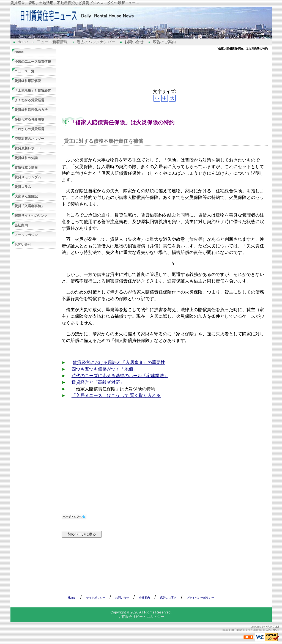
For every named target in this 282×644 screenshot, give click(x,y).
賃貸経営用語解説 (28, 81)
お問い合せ (134, 42)
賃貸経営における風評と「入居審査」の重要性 (119, 362)
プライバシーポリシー (200, 598)
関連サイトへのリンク (31, 216)
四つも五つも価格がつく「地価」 (105, 369)
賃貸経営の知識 (26, 158)
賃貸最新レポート (28, 148)
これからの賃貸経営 (29, 129)
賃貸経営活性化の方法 (31, 110)
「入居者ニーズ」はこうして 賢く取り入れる (116, 395)
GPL (269, 630)
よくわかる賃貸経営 (29, 100)
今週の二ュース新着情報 (33, 62)
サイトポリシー (96, 598)
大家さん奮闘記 (26, 196)
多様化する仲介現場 (29, 119)
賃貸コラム (23, 187)
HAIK (269, 627)
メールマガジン (26, 235)
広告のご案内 (164, 42)
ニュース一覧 (24, 71)
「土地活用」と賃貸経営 (33, 91)
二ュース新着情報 (52, 42)
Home (23, 42)
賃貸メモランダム (28, 177)
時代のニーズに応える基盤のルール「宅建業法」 (120, 376)
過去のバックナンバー (96, 42)
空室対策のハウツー (29, 139)
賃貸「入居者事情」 (29, 206)
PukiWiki (240, 630)
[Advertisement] (162, 70)
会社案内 (21, 225)
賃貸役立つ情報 (26, 168)
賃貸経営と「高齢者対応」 (98, 382)
